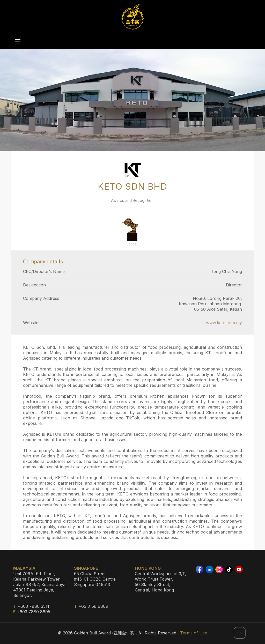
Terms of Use (194, 633)
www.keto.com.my (224, 323)
